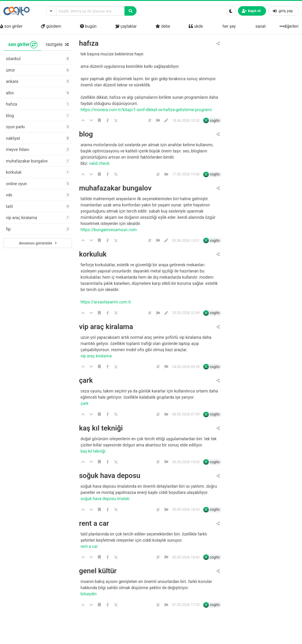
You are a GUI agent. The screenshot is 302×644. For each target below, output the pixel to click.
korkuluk (93, 254)
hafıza (89, 43)
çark (86, 381)
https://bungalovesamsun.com (109, 230)
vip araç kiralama (106, 327)
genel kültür (98, 571)
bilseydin (89, 594)
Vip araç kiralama (97, 356)
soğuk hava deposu (110, 476)
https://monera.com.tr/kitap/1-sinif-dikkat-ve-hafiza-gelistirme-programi (147, 110)
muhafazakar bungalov (115, 188)
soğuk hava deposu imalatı (106, 499)
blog (86, 134)
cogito (215, 121)
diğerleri (290, 26)
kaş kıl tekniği (101, 428)
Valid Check (100, 163)
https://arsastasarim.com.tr (106, 302)
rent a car (94, 524)
